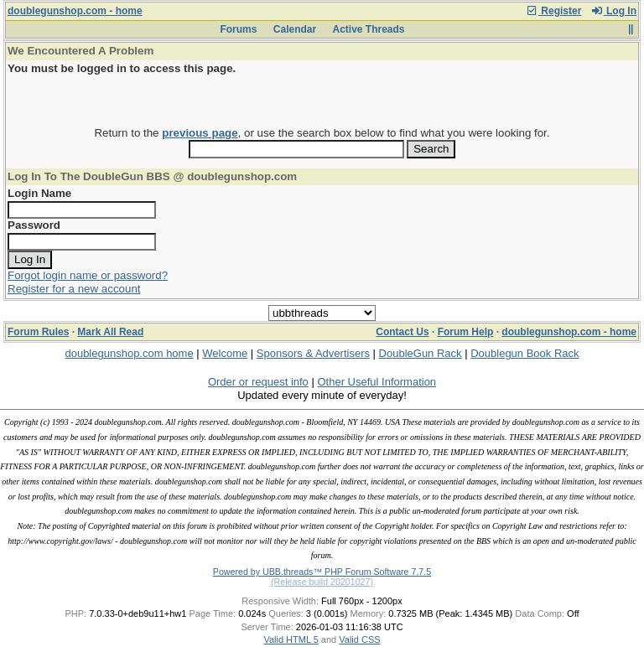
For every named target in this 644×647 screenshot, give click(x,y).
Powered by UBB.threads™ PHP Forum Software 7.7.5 (322, 572)
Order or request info (258, 382)
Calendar (295, 29)
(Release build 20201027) (322, 582)
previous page (200, 133)
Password (34, 225)
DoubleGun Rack (421, 353)
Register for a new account (74, 289)
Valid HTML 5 (291, 639)
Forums (238, 29)
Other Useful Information (377, 382)
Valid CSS (359, 639)
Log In (614, 11)
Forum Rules (38, 332)
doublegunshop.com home (129, 353)
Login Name (39, 193)
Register (553, 11)
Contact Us (402, 332)
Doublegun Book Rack (525, 353)
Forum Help (466, 332)
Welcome (225, 353)
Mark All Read (110, 332)
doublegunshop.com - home (75, 11)
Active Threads (369, 29)
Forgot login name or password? (88, 275)
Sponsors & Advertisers (313, 353)
